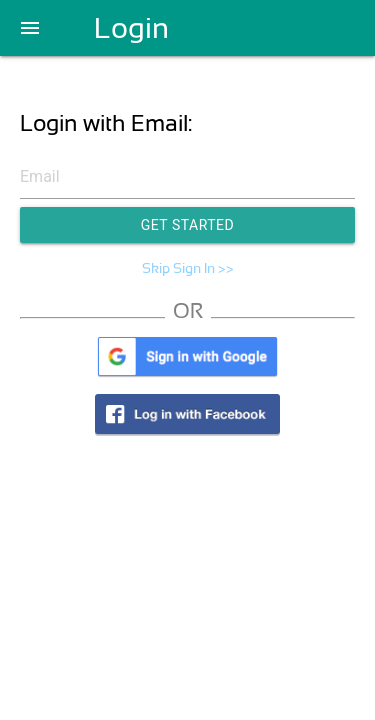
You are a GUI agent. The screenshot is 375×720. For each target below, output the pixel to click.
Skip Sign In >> (188, 268)
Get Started (188, 225)
